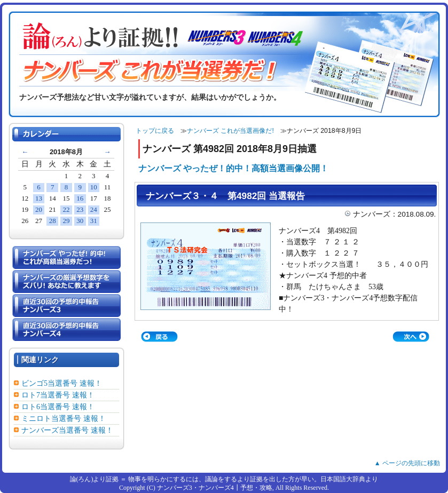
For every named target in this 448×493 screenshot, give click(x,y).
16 (80, 198)
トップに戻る (155, 131)
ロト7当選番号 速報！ (58, 395)
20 (39, 209)
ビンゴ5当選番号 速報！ (62, 383)
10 (94, 187)
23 (80, 209)
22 (66, 209)
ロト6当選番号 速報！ (58, 407)
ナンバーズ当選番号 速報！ (67, 430)
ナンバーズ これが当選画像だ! (230, 131)
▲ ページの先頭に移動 (407, 463)
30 (80, 221)
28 (53, 221)
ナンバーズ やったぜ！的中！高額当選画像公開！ (233, 168)
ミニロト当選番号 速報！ (64, 419)
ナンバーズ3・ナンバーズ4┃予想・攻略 (215, 488)
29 (66, 221)
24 (94, 209)
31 (94, 221)
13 (39, 198)
